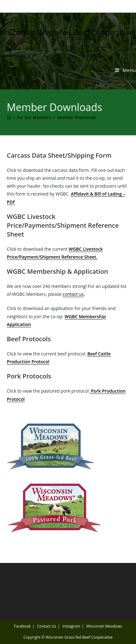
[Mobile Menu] (125, 70)
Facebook (22, 626)
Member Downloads (77, 117)
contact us (73, 294)
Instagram (71, 626)
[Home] (9, 117)
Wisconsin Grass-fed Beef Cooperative (67, 32)
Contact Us (47, 626)
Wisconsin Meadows (104, 626)
